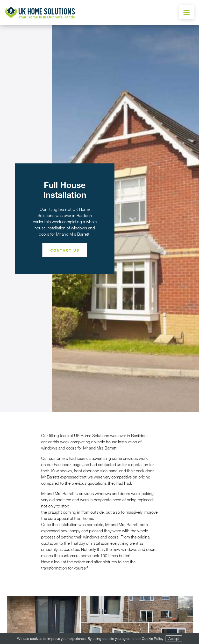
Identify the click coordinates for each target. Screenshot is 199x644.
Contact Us (65, 250)
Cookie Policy (152, 638)
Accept (174, 638)
